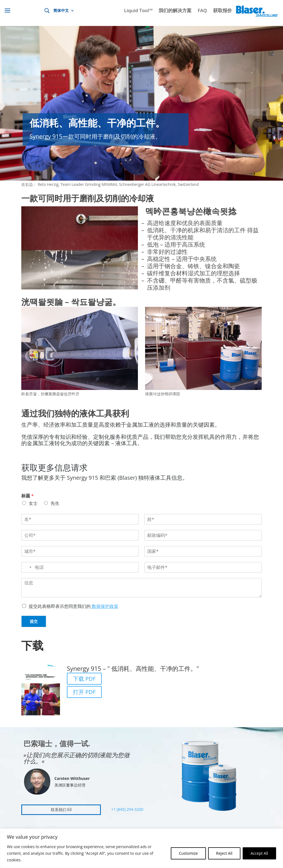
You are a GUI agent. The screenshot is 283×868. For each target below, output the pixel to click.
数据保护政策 (104, 606)
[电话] (80, 567)
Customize (188, 853)
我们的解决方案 (175, 11)
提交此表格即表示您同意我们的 (74, 606)
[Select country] (27, 567)
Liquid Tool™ (138, 11)
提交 (34, 621)
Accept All (259, 853)
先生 (55, 503)
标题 (27, 496)
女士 (33, 503)
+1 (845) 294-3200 (127, 809)
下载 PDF (84, 679)
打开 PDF (84, 692)
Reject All (224, 853)
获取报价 (222, 11)
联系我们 (59, 810)
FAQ (202, 11)
